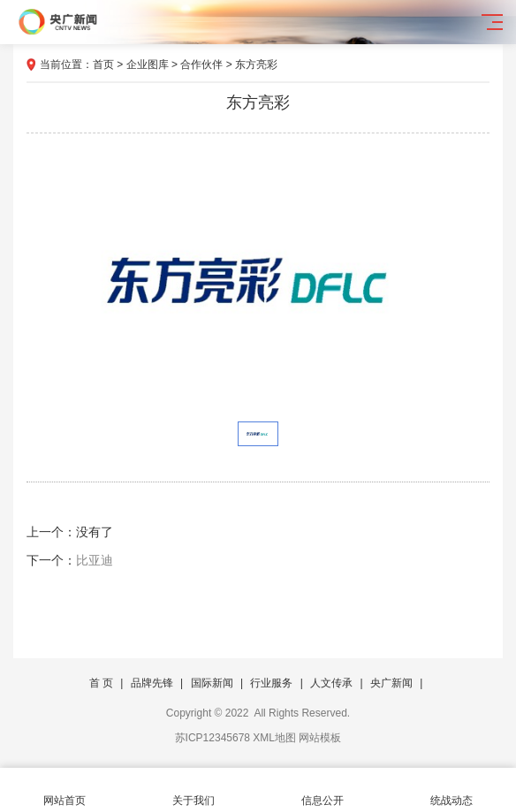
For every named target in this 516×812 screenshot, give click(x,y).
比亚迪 (95, 560)
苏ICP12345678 (212, 738)
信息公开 (322, 790)
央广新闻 (391, 683)
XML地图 (274, 738)
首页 (103, 65)
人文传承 (331, 683)
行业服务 (271, 683)
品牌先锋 (152, 683)
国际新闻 (212, 683)
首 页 (101, 683)
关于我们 (193, 790)
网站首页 (64, 790)
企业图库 (148, 65)
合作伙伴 (201, 65)
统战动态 (451, 790)
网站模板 (320, 738)
